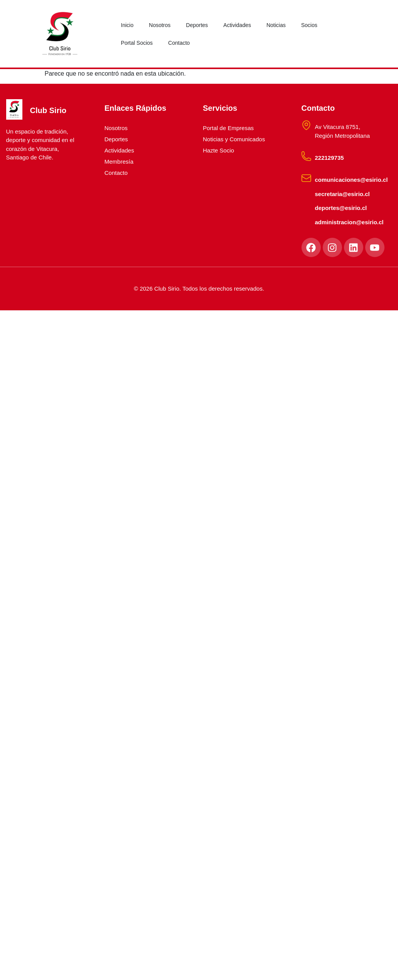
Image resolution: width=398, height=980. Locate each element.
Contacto (179, 43)
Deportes (197, 25)
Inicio (127, 25)
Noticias (276, 25)
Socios (309, 25)
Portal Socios (137, 43)
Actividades (237, 25)
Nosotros (160, 25)
